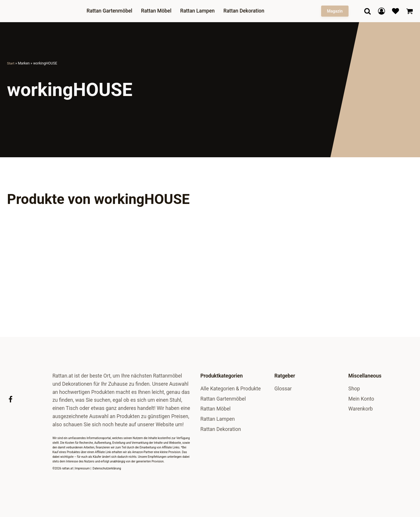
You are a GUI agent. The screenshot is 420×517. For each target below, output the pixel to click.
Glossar (283, 389)
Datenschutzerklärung (107, 468)
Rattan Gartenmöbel (111, 11)
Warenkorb (360, 409)
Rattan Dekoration (246, 11)
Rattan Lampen (199, 11)
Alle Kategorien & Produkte (231, 389)
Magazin (335, 11)
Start (11, 63)
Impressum (82, 468)
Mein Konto (361, 399)
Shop (354, 389)
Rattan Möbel (158, 11)
